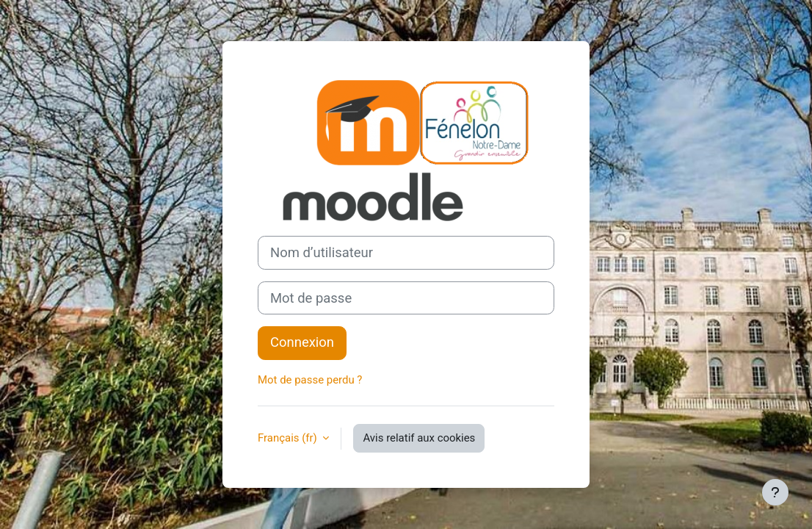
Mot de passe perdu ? (310, 380)
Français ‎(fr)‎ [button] (289, 438)
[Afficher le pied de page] (775, 492)
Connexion (302, 342)
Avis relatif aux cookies (419, 438)
